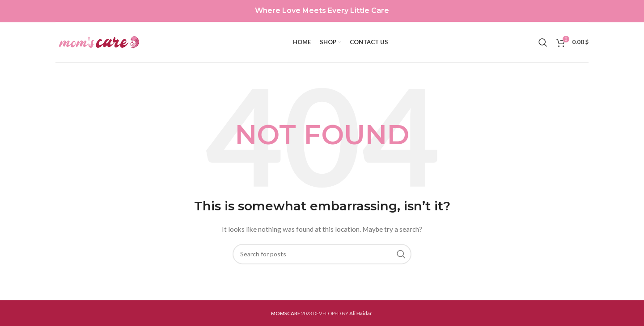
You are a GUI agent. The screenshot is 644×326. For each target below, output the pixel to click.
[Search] (543, 42)
